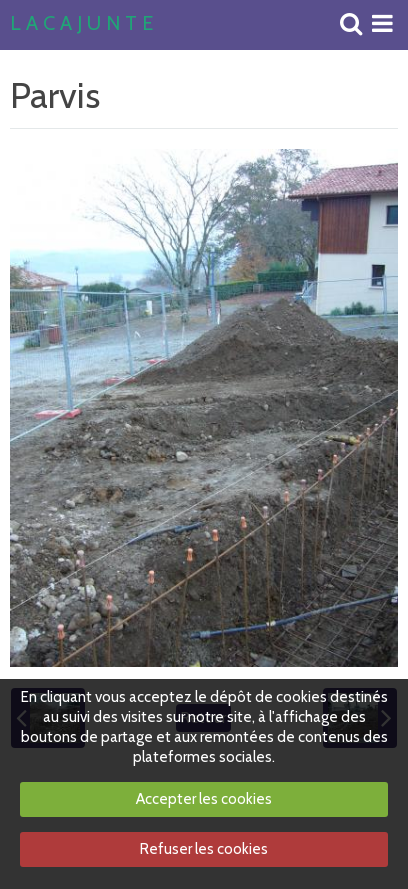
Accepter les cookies (204, 799)
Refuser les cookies (204, 849)
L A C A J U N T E (81, 24)
